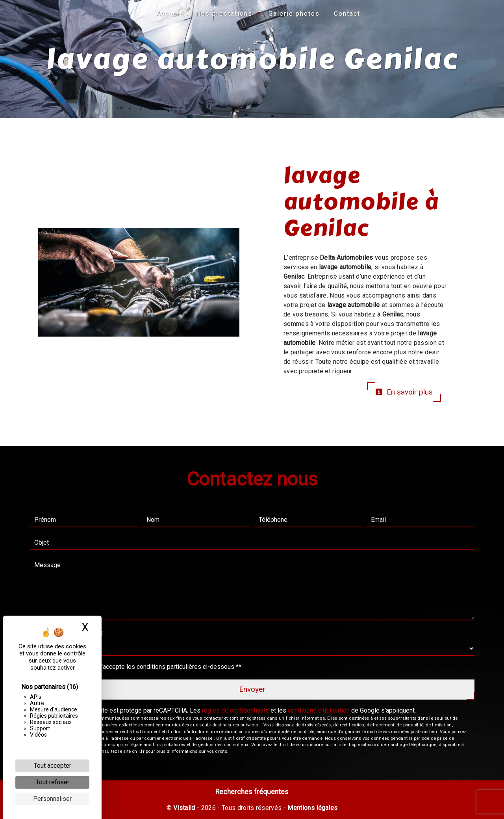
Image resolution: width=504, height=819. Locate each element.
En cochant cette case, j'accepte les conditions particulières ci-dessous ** (139, 667)
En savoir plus (404, 392)
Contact (347, 14)
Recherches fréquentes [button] (252, 792)
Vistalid (184, 808)
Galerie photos (294, 14)
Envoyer (252, 689)
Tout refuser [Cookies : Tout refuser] (53, 782)
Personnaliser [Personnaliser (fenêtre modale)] (52, 799)
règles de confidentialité (235, 710)
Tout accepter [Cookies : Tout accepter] (53, 766)
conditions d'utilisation (319, 710)
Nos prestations (224, 14)
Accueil (169, 14)
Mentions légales (312, 808)
